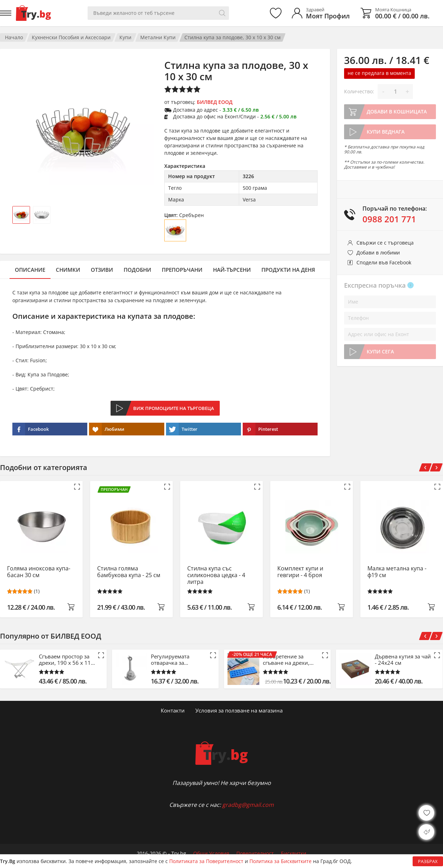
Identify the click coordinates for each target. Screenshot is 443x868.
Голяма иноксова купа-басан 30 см (39, 572)
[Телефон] (390, 318)
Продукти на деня (288, 270)
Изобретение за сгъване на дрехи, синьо (286, 659)
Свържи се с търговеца (385, 243)
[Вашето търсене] (158, 13)
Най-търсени (232, 270)
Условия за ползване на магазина (239, 710)
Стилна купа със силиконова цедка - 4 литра (216, 575)
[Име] (390, 302)
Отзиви (102, 270)
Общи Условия (211, 854)
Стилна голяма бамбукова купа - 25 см (129, 572)
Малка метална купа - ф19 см (397, 572)
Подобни (137, 270)
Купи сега (380, 351)
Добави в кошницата (397, 112)
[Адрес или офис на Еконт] (390, 334)
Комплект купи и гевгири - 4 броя (300, 572)
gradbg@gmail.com (248, 805)
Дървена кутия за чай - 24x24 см (403, 659)
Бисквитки (294, 854)
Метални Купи (158, 37)
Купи (125, 37)
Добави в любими (378, 253)
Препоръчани (182, 270)
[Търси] (222, 13)
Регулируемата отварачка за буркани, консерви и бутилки (178, 659)
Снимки (68, 270)
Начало (14, 37)
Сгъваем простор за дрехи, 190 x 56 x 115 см (66, 659)
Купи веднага (386, 132)
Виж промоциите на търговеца (174, 408)
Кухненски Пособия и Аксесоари (71, 37)
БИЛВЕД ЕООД (215, 102)
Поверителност (255, 854)
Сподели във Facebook (384, 262)
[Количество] (395, 92)
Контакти (173, 710)
